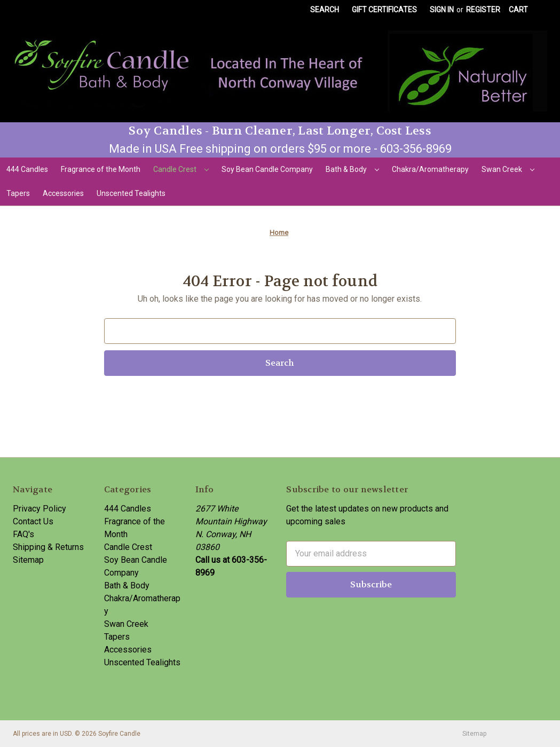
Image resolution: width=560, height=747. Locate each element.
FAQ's (23, 534)
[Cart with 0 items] (518, 10)
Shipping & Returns (48, 547)
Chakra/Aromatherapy (430, 169)
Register (483, 10)
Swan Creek (508, 169)
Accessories (63, 193)
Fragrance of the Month (101, 169)
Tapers (18, 193)
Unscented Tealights (131, 193)
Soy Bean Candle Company (267, 169)
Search (325, 10)
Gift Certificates (384, 10)
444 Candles (27, 169)
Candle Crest (181, 169)
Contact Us (33, 521)
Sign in (442, 10)
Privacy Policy (40, 509)
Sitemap (28, 560)
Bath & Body (352, 169)
